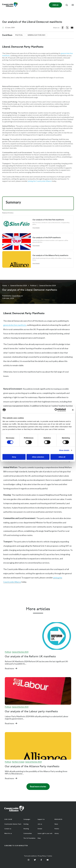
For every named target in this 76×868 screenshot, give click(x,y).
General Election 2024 (19, 285)
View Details (36, 228)
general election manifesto (15, 325)
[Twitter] (35, 860)
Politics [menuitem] (57, 829)
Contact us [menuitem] (8, 829)
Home (5, 285)
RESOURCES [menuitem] (58, 819)
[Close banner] (73, 410)
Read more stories (38, 786)
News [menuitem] (56, 824)
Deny (14, 457)
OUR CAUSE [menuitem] (8, 819)
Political (33, 285)
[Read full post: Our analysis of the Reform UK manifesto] (38, 636)
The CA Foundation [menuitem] (29, 838)
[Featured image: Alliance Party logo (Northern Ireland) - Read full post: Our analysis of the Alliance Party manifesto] (38, 746)
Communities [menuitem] (28, 834)
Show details (64, 450)
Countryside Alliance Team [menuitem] (13, 824)
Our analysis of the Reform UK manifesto (30, 657)
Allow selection (38, 457)
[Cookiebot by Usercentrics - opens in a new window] (56, 410)
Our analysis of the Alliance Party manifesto (32, 767)
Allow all (62, 457)
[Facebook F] (41, 860)
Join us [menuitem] (40, 824)
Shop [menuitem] (39, 838)
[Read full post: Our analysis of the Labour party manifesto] (38, 691)
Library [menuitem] (57, 834)
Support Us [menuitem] (41, 819)
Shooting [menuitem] (26, 829)
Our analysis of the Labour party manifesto (31, 712)
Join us (55, 5)
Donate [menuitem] (40, 829)
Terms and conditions (30, 856)
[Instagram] (29, 860)
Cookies (50, 856)
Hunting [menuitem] (26, 824)
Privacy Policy (42, 856)
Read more (9, 668)
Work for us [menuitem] (8, 834)
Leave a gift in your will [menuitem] (45, 834)
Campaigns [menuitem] (27, 819)
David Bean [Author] (17, 296)
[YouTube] (48, 860)
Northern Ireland (18, 762)
